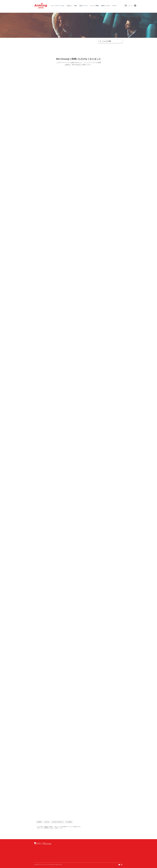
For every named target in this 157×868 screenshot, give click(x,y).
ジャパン (46, 865)
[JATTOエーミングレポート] (57, 822)
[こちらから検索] (111, 41)
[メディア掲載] (69, 822)
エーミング (42, 865)
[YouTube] (119, 865)
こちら (51, 828)
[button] (135, 6)
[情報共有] (39, 822)
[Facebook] (122, 865)
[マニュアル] (47, 822)
